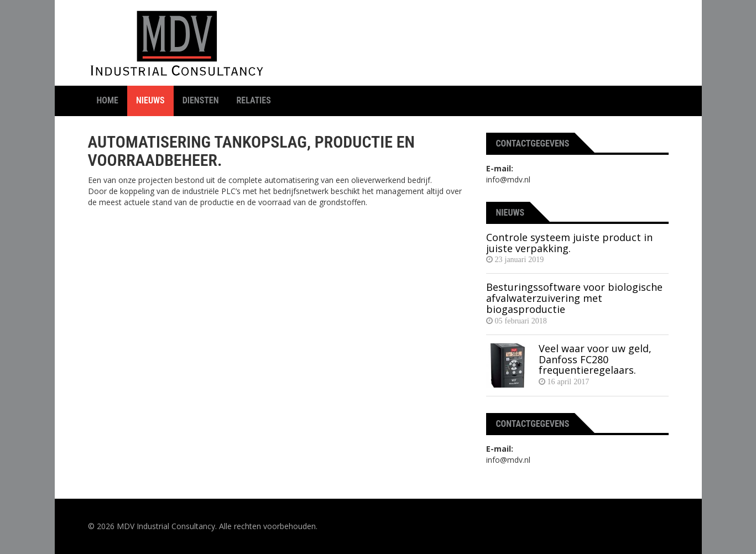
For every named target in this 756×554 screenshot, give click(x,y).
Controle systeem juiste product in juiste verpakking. (569, 243)
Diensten (201, 100)
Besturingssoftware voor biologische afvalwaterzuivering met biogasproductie (574, 298)
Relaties (254, 100)
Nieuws (150, 100)
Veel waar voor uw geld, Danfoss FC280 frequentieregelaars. (595, 359)
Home (108, 100)
